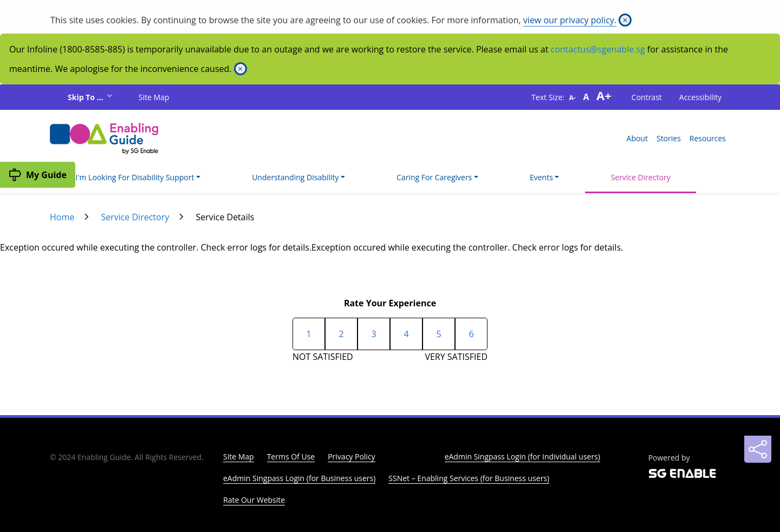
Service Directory (641, 177)
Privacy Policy (351, 457)
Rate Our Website (254, 500)
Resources (708, 138)
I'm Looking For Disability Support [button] (135, 177)
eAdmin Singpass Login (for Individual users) (522, 457)
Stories (669, 138)
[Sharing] (758, 449)
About (637, 138)
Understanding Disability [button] (295, 177)
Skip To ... (86, 97)
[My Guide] (38, 175)
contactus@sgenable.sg (598, 49)
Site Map (154, 97)
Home (62, 217)
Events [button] (541, 177)
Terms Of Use (291, 457)
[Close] (625, 20)
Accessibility (700, 97)
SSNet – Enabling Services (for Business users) (469, 478)
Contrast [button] (647, 97)
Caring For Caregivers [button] (434, 177)
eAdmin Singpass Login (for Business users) (299, 478)
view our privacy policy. (570, 20)
